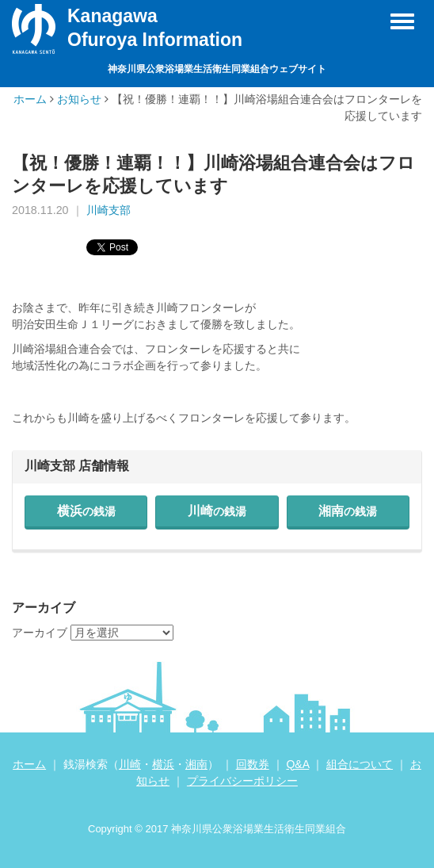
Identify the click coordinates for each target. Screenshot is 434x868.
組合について (360, 764)
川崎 (217, 511)
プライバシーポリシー (242, 781)
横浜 (86, 511)
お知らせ (79, 99)
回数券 (253, 764)
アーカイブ (40, 633)
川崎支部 (108, 210)
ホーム (30, 99)
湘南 (348, 511)
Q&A (297, 764)
